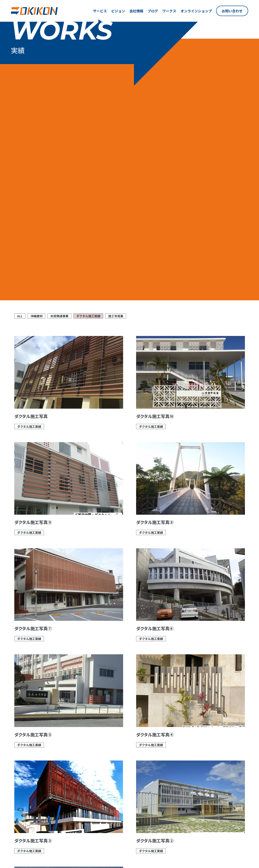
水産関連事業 (59, 84)
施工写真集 (116, 84)
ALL (20, 84)
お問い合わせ (232, 11)
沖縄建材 (36, 84)
